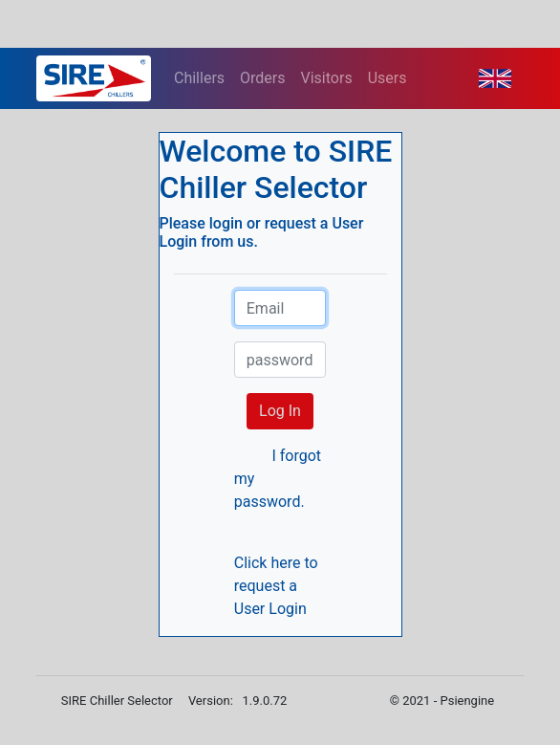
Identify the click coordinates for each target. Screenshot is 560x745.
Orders (262, 78)
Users (388, 78)
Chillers (199, 78)
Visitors (327, 78)
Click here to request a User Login (276, 586)
